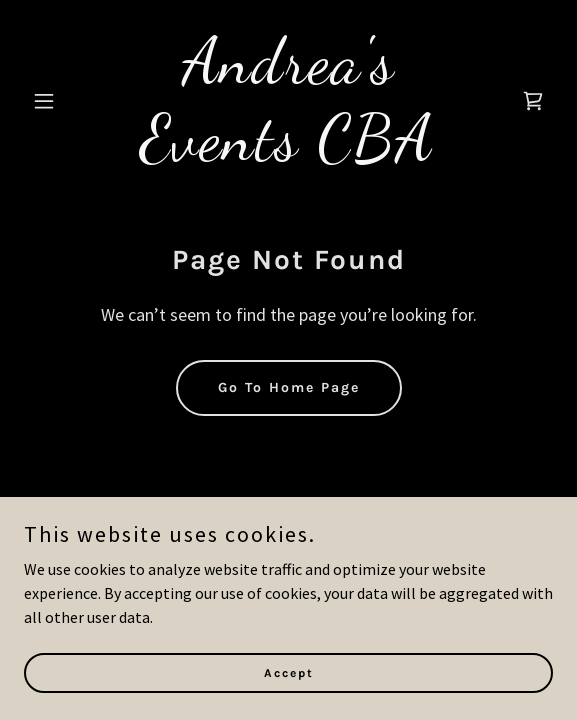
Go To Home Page (289, 387)
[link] (288, 153)
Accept (289, 672)
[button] (63, 101)
